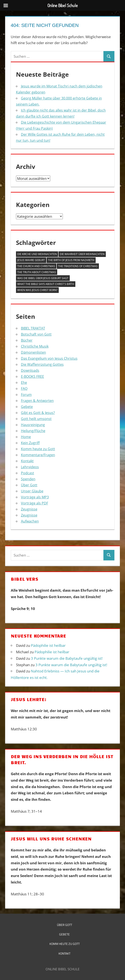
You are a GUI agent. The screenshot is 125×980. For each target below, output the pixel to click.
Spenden (28, 479)
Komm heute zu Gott (38, 449)
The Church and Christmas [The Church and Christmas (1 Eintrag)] (36, 266)
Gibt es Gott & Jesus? (38, 413)
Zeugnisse (29, 509)
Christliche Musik (35, 346)
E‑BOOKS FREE (32, 376)
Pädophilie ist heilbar (48, 645)
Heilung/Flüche (33, 431)
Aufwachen (30, 521)
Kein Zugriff (30, 443)
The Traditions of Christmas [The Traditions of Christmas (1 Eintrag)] (78, 266)
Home (26, 437)
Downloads (30, 370)
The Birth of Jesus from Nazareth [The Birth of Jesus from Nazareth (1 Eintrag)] (71, 260)
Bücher (27, 340)
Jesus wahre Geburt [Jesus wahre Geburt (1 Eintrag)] (31, 260)
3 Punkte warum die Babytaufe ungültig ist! (67, 658)
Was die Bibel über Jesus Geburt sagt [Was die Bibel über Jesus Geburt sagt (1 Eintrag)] (43, 278)
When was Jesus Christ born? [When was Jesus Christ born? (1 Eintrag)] (37, 290)
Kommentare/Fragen (38, 455)
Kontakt (27, 461)
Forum (26, 395)
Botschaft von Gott (36, 334)
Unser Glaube (32, 491)
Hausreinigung (33, 425)
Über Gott (29, 485)
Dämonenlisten (33, 352)
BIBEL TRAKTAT (33, 328)
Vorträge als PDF (35, 503)
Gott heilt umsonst (36, 419)
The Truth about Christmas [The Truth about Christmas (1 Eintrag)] (37, 272)
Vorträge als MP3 (35, 497)
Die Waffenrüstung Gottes (42, 364)
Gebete (27, 407)
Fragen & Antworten (37, 401)
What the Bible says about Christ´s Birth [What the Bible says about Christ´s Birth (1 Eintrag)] (46, 284)
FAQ (24, 389)
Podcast (28, 473)
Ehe (24, 383)
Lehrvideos (30, 467)
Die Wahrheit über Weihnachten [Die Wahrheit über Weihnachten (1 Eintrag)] (82, 254)
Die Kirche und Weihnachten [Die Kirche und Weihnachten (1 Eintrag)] (37, 254)
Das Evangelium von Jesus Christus (49, 358)
